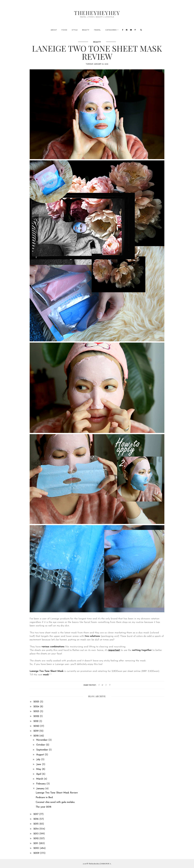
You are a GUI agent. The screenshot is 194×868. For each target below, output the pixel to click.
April (39, 774)
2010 (37, 848)
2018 (36, 736)
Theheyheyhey (97, 13)
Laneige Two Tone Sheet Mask (47, 671)
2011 (36, 843)
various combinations (53, 647)
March (40, 779)
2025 (37, 702)
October (41, 745)
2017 (36, 814)
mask (46, 675)
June (39, 764)
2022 (37, 716)
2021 (36, 721)
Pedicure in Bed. (44, 798)
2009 (37, 853)
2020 (37, 726)
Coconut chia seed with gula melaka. (55, 802)
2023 (37, 711)
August (40, 755)
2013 (36, 834)
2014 (36, 829)
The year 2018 (43, 807)
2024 (37, 707)
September (43, 750)
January (41, 789)
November (42, 740)
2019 (36, 731)
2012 (36, 839)
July (39, 760)
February (41, 784)
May (39, 769)
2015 (36, 824)
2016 (36, 819)
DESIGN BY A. (106, 864)
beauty (97, 42)
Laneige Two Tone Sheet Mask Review (57, 793)
